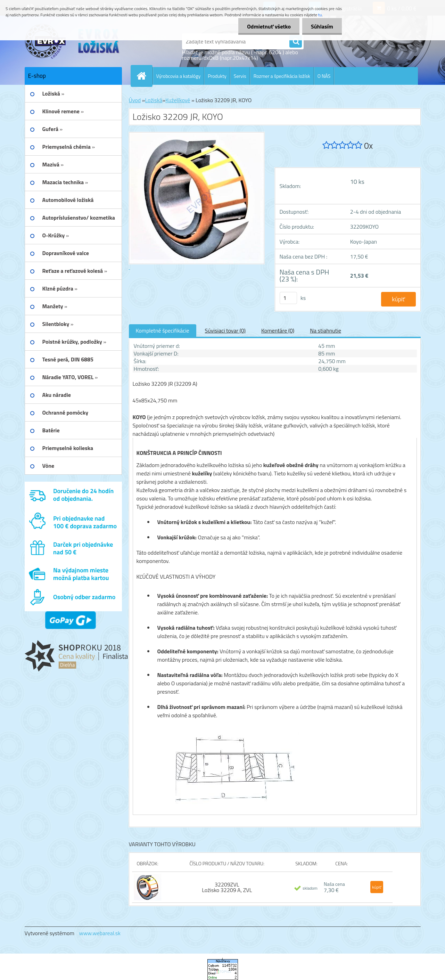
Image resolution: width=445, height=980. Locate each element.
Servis (240, 76)
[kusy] (288, 298)
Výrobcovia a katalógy (179, 76)
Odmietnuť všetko (269, 26)
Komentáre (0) (278, 330)
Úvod (135, 100)
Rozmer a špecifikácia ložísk (282, 76)
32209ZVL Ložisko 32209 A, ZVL (227, 887)
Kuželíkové (178, 100)
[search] (296, 42)
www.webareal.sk (100, 933)
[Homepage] (145, 76)
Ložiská (154, 100)
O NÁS (324, 76)
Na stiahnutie (325, 330)
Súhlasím (322, 26)
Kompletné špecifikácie (163, 330)
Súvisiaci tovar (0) (225, 330)
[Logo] (72, 41)
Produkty (217, 76)
